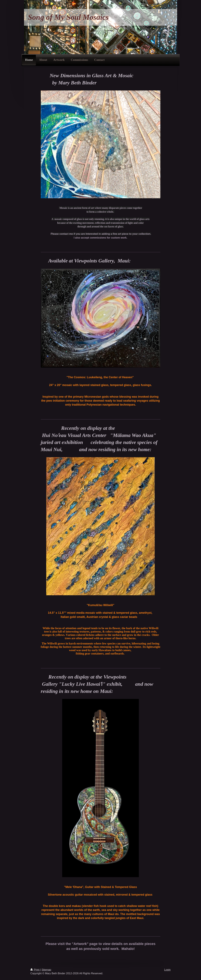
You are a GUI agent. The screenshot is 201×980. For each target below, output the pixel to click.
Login (167, 970)
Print (35, 970)
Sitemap (46, 970)
